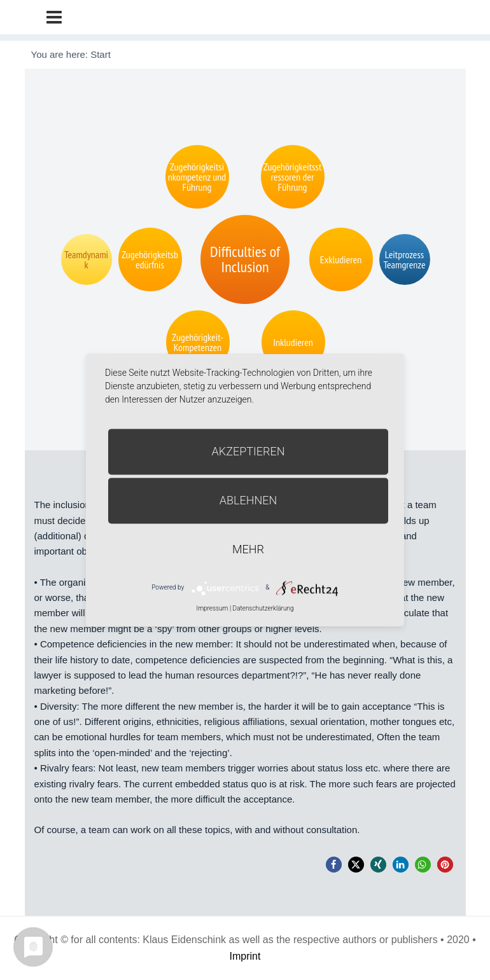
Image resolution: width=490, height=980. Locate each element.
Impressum (212, 608)
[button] (334, 865)
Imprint (245, 956)
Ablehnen (248, 500)
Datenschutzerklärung (263, 608)
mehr (248, 549)
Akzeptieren (248, 451)
